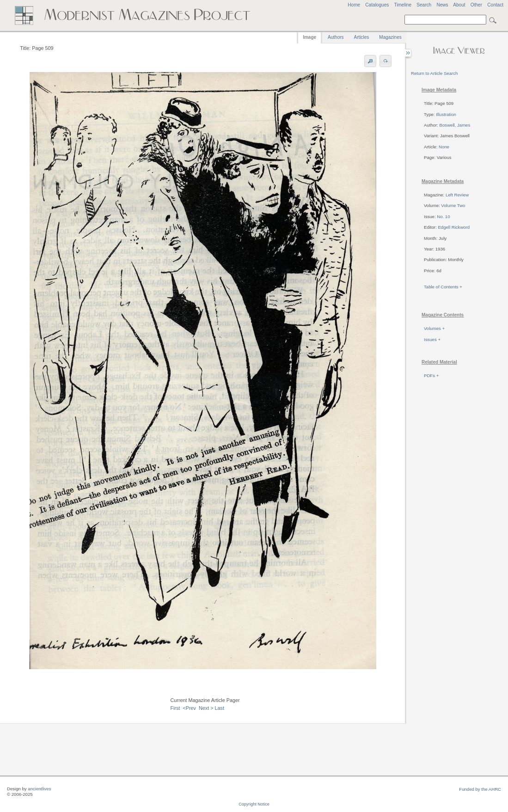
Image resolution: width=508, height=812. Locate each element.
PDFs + (431, 375)
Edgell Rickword (454, 227)
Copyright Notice (254, 804)
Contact (495, 5)
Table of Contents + (443, 287)
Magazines (390, 37)
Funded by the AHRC (480, 789)
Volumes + (434, 328)
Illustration (446, 114)
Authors (336, 37)
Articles (362, 37)
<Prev (189, 708)
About (459, 5)
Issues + (432, 339)
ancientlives (39, 789)
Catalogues (377, 5)
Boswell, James (455, 125)
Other (476, 5)
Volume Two (453, 205)
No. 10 (443, 217)
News (442, 5)
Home (354, 5)
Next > (206, 708)
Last (220, 708)
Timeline (403, 5)
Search (424, 5)
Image (309, 37)
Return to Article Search (434, 73)
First (175, 708)
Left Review (457, 195)
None (444, 147)
